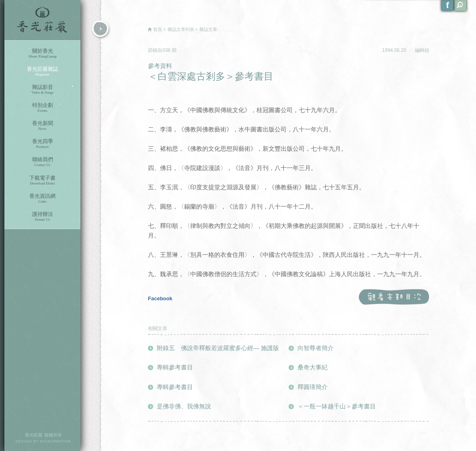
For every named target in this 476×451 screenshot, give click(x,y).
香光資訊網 (42, 198)
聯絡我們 (42, 162)
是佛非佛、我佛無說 (184, 406)
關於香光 (42, 53)
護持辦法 (42, 216)
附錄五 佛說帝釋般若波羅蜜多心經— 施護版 (218, 348)
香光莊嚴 (42, 20)
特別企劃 (42, 108)
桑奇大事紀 (313, 367)
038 (167, 50)
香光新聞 (42, 126)
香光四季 (42, 144)
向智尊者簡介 (316, 348)
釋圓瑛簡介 (313, 387)
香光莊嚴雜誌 (42, 71)
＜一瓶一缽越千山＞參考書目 (337, 406)
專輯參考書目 (175, 367)
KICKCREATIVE (56, 441)
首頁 (158, 29)
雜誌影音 (42, 89)
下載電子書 (42, 180)
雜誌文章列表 (181, 29)
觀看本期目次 (394, 297)
